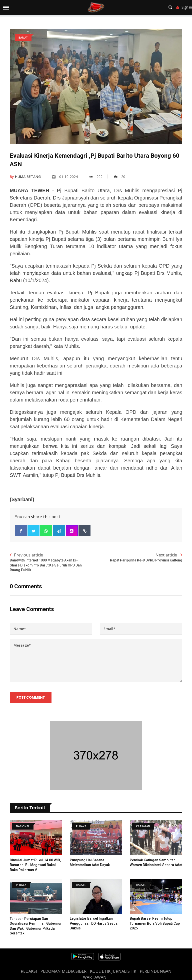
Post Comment (31, 698)
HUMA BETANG (25, 177)
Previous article (53, 562)
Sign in (184, 7)
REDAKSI (29, 971)
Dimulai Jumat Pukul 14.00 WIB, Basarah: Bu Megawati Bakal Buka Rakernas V (35, 865)
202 (96, 177)
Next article (139, 558)
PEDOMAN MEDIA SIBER (63, 971)
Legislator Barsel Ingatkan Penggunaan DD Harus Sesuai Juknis (94, 924)
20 (120, 177)
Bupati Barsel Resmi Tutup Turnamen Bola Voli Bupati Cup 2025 (155, 924)
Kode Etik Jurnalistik (113, 971)
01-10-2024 (65, 177)
